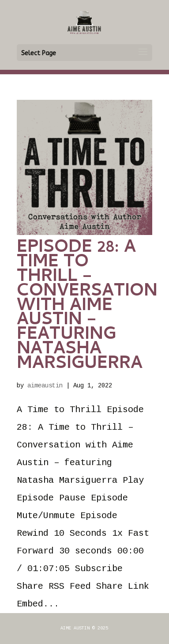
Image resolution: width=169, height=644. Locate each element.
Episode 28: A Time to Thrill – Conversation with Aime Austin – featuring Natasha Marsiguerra (87, 306)
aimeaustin (45, 386)
